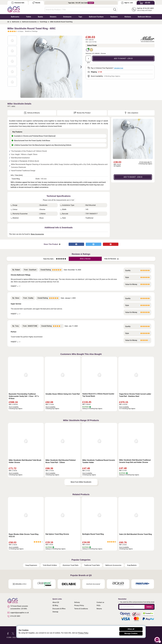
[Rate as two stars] (58, 259)
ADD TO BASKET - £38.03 (123, 58)
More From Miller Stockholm (81, 482)
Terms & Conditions (81, 609)
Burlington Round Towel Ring (93, 534)
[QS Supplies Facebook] (8, 633)
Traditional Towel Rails (92, 565)
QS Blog (55, 605)
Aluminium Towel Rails (71, 565)
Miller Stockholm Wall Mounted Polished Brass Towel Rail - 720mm (61, 461)
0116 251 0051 (14, 616)
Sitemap (55, 612)
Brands (36, 3)
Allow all (131, 629)
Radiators (114, 17)
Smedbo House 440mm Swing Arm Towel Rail (63, 394)
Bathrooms (15, 17)
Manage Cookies (131, 633)
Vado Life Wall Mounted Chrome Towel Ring (135, 534)
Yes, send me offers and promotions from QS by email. (137, 602)
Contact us (100, 602)
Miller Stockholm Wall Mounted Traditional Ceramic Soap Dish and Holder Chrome (135, 461)
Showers (53, 17)
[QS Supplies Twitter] (13, 633)
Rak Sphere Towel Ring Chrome (57, 534)
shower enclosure (25, 187)
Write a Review (85, 259)
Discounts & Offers (59, 609)
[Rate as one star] (57, 259)
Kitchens (128, 17)
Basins (40, 17)
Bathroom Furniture (96, 17)
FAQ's (99, 605)
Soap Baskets (132, 565)
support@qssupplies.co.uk (18, 613)
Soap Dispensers (31, 565)
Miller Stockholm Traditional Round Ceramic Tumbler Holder (99, 461)
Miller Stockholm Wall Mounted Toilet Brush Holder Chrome (25, 461)
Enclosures (67, 17)
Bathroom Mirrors (144, 17)
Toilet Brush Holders (50, 565)
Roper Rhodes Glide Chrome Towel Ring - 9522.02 (24, 535)
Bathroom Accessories (113, 565)
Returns (99, 609)
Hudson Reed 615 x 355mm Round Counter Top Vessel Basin (98, 395)
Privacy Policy (79, 605)
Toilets (29, 17)
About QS (56, 602)
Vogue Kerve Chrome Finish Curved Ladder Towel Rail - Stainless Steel (135, 395)
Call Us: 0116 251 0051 (145, 8)
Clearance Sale (18, 3)
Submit (149, 607)
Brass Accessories (37, 234)
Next (80, 67)
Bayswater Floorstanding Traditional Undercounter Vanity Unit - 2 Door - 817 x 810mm (24, 396)
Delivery (77, 602)
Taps (80, 17)
